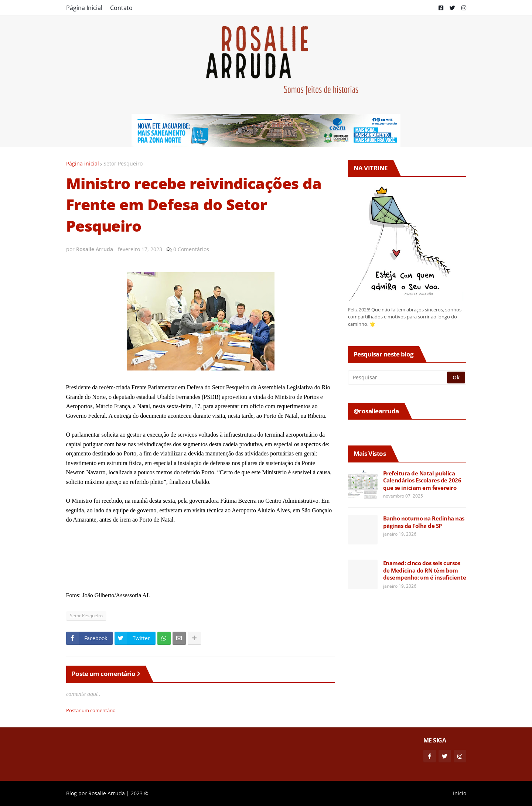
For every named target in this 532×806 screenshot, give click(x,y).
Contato (121, 8)
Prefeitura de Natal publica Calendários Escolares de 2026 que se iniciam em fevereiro (422, 481)
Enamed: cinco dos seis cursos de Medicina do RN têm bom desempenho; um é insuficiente (425, 570)
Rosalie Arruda (107, 793)
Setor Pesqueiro (123, 163)
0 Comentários (191, 249)
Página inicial (83, 163)
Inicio (460, 793)
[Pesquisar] (398, 378)
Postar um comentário (91, 710)
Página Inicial (84, 8)
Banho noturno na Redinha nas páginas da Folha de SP (424, 522)
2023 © (140, 793)
